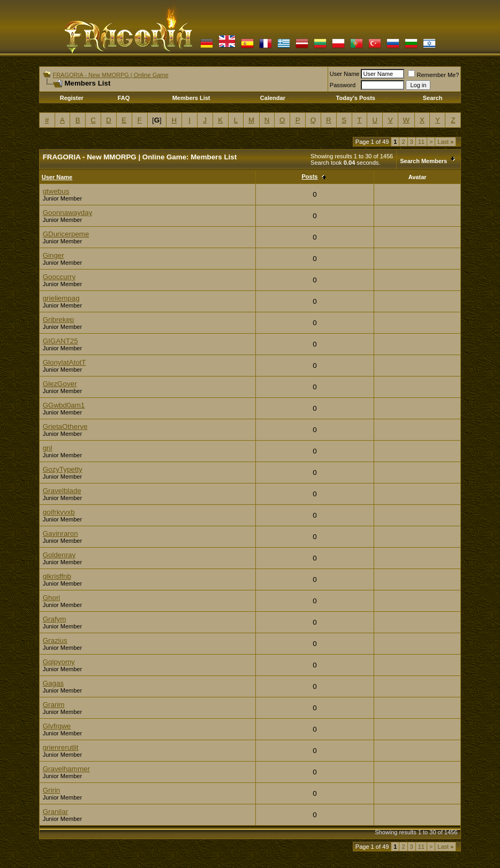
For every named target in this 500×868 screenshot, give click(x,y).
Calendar (273, 98)
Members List (191, 98)
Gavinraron (60, 533)
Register (72, 98)
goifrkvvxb (59, 512)
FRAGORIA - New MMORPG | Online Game (110, 75)
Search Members (423, 161)
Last (445, 142)
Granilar (55, 812)
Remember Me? (433, 75)
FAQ (124, 98)
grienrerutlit (61, 747)
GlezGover (60, 384)
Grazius (55, 640)
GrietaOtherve (65, 427)
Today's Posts (356, 98)
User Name (345, 74)
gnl (48, 448)
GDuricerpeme (66, 234)
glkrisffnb (57, 576)
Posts (310, 176)
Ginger (54, 255)
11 (421, 142)
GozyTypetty (63, 469)
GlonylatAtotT (65, 362)
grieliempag (61, 298)
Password (343, 85)
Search (433, 98)
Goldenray (59, 555)
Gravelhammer (66, 769)
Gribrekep (59, 320)
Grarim (54, 705)
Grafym (55, 619)
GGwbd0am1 (64, 405)
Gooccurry (59, 277)
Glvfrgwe (57, 726)
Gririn (52, 790)
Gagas (53, 683)
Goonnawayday (68, 213)
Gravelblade (62, 491)
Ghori (52, 598)
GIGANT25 (60, 341)
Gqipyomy (59, 662)
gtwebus (56, 191)
